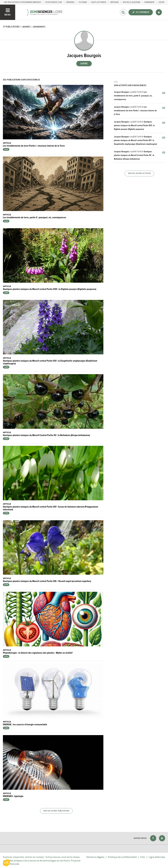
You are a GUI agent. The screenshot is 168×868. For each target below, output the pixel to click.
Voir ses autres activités (140, 173)
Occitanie (83, 2)
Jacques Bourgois (121, 92)
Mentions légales (95, 857)
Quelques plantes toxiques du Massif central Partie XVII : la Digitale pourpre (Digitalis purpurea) (50, 289)
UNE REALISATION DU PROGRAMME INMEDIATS (23, 2)
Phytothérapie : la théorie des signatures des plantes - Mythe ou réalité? (38, 653)
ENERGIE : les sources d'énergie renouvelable (25, 725)
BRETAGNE (115, 2)
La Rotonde (13, 864)
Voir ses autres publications (56, 811)
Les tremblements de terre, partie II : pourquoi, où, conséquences (35, 218)
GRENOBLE (70, 2)
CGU (143, 857)
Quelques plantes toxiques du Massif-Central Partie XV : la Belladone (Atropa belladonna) (46, 435)
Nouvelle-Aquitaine (132, 2)
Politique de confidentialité (122, 857)
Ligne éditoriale (157, 857)
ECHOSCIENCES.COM (54, 2)
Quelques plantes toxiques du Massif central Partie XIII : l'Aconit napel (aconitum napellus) (47, 581)
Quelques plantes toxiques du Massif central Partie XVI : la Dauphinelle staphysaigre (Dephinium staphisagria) (50, 362)
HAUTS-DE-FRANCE (99, 2)
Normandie (149, 2)
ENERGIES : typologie (13, 796)
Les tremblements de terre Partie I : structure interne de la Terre (34, 146)
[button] (6, 863)
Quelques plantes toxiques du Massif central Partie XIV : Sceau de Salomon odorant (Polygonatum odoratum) (51, 508)
